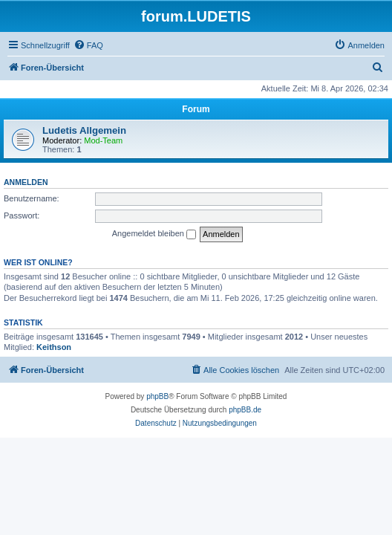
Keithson (54, 347)
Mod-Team (103, 140)
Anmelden (26, 182)
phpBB (157, 396)
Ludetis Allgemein (84, 130)
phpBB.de (245, 410)
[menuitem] (88, 45)
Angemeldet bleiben (154, 234)
